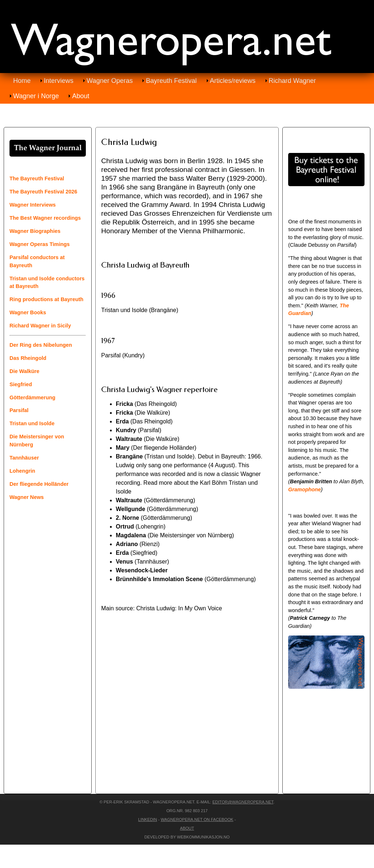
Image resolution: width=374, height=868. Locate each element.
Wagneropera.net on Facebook (197, 819)
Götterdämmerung (33, 397)
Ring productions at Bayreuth (46, 299)
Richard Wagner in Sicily (40, 326)
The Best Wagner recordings (45, 218)
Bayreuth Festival (171, 81)
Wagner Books (28, 312)
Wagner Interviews (33, 205)
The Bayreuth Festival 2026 (43, 192)
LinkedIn (148, 819)
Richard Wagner (292, 81)
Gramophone (305, 489)
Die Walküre (24, 371)
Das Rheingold (28, 358)
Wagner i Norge (36, 96)
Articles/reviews (233, 81)
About (81, 96)
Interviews (59, 81)
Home (22, 81)
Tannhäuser (24, 458)
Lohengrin (22, 471)
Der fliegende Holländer (39, 484)
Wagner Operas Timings (40, 244)
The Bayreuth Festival (37, 178)
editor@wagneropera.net (243, 802)
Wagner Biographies (35, 231)
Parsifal (19, 410)
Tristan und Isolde (32, 423)
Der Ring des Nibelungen (41, 345)
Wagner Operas (110, 81)
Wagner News (27, 497)
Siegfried (21, 384)
